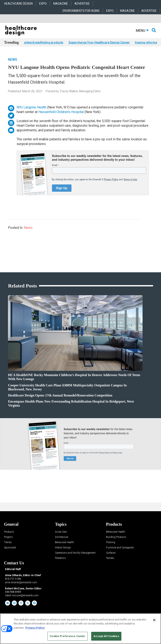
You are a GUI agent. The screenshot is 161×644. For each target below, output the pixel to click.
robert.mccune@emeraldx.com (22, 595)
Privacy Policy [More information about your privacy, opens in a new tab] (35, 628)
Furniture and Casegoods (120, 548)
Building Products (116, 537)
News (13, 60)
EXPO (43, 4)
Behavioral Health (64, 542)
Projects (8, 537)
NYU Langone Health (31, 107)
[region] (80, 629)
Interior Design (63, 548)
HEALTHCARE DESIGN (18, 4)
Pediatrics (60, 558)
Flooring (111, 542)
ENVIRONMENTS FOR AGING (81, 11)
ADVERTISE (82, 4)
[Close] (154, 620)
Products (9, 532)
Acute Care (61, 532)
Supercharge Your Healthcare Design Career (99, 42)
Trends (8, 542)
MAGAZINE (61, 4)
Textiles (110, 558)
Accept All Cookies (106, 636)
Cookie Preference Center (68, 636)
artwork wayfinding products (44, 42)
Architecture (62, 537)
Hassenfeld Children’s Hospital (61, 112)
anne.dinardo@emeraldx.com (21, 582)
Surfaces (111, 553)
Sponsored (10, 548)
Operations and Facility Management (75, 553)
